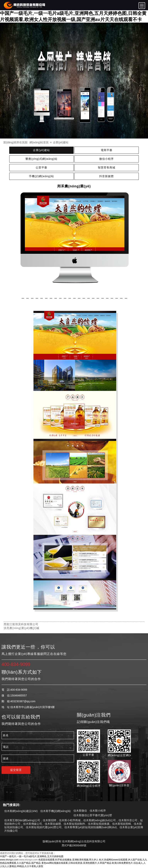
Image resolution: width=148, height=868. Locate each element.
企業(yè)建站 (61, 142)
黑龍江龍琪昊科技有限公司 (21, 624)
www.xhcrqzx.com (9, 860)
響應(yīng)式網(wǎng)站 (41, 159)
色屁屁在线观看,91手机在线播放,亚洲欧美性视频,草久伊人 (68, 860)
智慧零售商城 (107, 167)
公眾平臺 (41, 167)
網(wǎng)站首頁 (39, 142)
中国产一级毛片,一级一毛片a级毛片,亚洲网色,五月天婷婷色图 (32, 856)
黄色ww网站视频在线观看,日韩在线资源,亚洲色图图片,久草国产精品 (76, 863)
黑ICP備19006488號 (74, 845)
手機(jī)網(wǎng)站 (41, 176)
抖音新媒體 (106, 176)
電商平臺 (107, 150)
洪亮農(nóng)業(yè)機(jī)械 (21, 628)
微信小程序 (106, 159)
